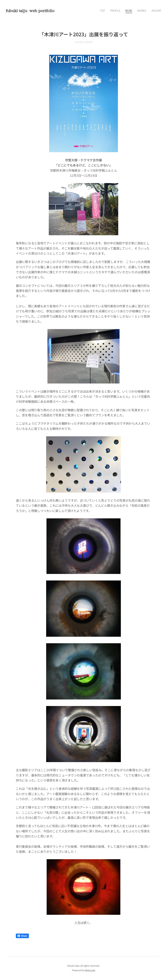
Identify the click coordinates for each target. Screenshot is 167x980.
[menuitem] (108, 11)
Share (22, 936)
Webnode (90, 970)
